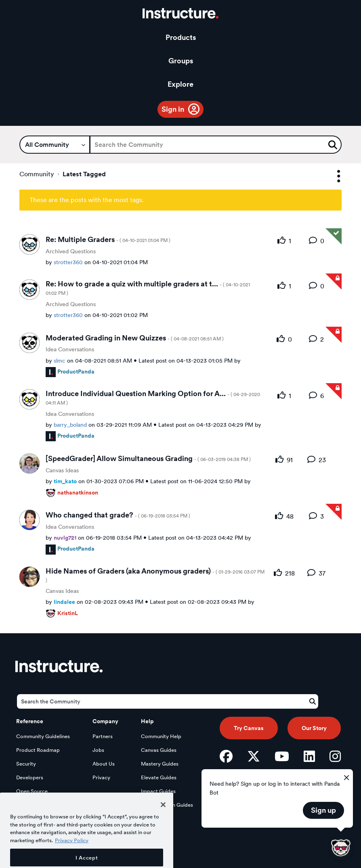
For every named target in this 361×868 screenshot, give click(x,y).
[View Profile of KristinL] (68, 613)
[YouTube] (282, 756)
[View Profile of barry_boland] (70, 425)
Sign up (323, 810)
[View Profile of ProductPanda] (76, 371)
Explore (180, 84)
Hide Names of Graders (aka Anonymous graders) (155, 575)
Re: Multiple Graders (108, 239)
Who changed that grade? (118, 515)
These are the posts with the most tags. (87, 200)
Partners (103, 736)
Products (181, 37)
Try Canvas (249, 728)
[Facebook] (226, 756)
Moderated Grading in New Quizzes (135, 338)
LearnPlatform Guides (167, 805)
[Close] (163, 823)
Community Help (161, 736)
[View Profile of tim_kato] (65, 481)
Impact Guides (158, 791)
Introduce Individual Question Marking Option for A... (153, 397)
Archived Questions (71, 251)
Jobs (98, 750)
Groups (181, 61)
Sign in (173, 109)
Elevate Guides (159, 777)
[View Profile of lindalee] (64, 602)
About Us (104, 764)
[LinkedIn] (309, 756)
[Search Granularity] (55, 145)
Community (37, 174)
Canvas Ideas (62, 470)
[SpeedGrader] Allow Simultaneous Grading (148, 458)
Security (26, 764)
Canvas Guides (159, 750)
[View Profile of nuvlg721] (65, 537)
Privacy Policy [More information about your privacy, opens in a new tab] (72, 859)
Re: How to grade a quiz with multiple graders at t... (148, 288)
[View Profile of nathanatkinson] (78, 492)
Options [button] (332, 176)
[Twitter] (254, 756)
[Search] (216, 145)
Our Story (314, 728)
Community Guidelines (43, 736)
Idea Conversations (70, 349)
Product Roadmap (38, 750)
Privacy (101, 777)
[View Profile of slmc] (60, 360)
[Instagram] (335, 756)
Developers (30, 777)
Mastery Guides (160, 764)
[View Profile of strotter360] (68, 262)
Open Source (32, 791)
